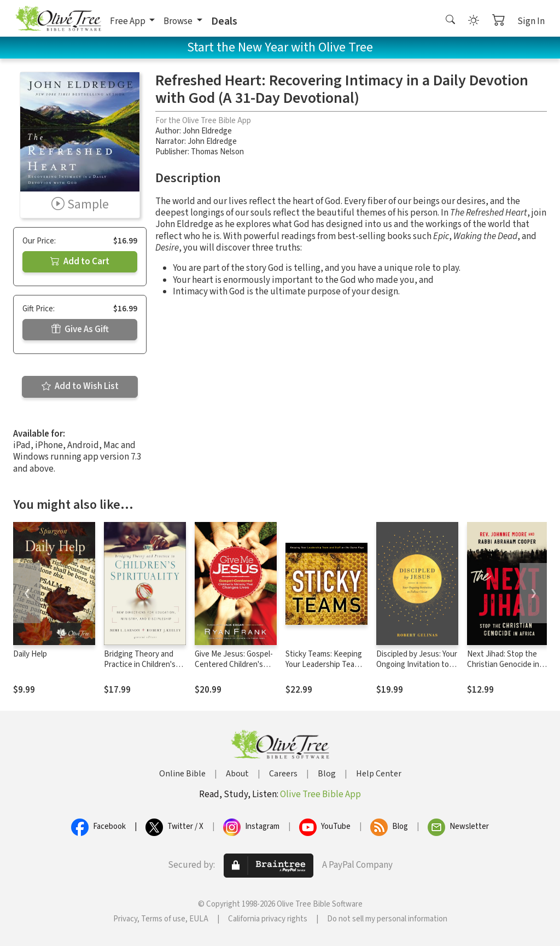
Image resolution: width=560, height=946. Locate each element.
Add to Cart (80, 262)
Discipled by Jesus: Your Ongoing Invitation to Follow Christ (417, 664)
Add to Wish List (80, 386)
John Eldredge (207, 131)
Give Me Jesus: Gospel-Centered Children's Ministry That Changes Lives (234, 670)
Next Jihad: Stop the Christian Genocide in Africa (503, 664)
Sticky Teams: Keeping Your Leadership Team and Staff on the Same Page (324, 670)
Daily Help (30, 654)
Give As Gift (80, 329)
